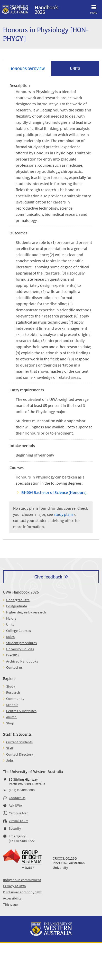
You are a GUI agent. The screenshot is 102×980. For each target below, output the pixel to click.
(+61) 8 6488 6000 (22, 790)
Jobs (10, 760)
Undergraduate (18, 600)
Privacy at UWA (15, 886)
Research (13, 692)
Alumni (12, 717)
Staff (10, 748)
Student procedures (21, 643)
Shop (10, 723)
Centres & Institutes (21, 711)
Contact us (14, 667)
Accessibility (12, 898)
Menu (94, 9)
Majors (11, 618)
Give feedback (48, 577)
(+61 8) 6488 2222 (22, 841)
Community (15, 699)
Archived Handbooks (22, 661)
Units (10, 624)
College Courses (18, 631)
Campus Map (19, 813)
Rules (10, 637)
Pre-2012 (13, 655)
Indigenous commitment (22, 880)
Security (15, 828)
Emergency (17, 836)
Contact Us (17, 798)
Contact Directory (20, 754)
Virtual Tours (18, 821)
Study (11, 686)
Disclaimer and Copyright (22, 892)
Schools (12, 705)
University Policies (20, 649)
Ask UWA (15, 805)
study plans (64, 514)
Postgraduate (17, 606)
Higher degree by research (26, 612)
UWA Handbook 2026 (21, 592)
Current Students (19, 742)
